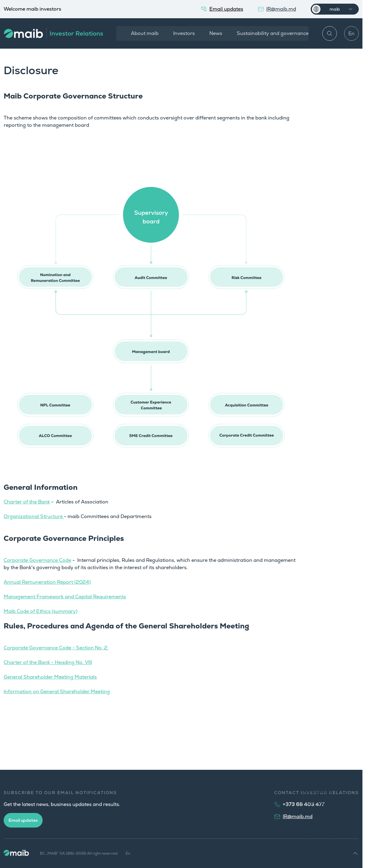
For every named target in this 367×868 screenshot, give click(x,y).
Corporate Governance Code (37, 560)
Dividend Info (315, 833)
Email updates (23, 820)
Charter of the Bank (27, 502)
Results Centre (316, 781)
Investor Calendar (320, 812)
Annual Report (316, 802)
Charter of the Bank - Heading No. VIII (48, 662)
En (351, 34)
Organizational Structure (34, 516)
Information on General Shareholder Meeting (57, 692)
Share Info (312, 843)
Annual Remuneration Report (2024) (47, 582)
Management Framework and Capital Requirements (65, 597)
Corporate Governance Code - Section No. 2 (56, 648)
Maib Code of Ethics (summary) (40, 611)
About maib (144, 33)
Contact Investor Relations (329, 854)
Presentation (315, 823)
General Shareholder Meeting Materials (50, 677)
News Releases (317, 792)
